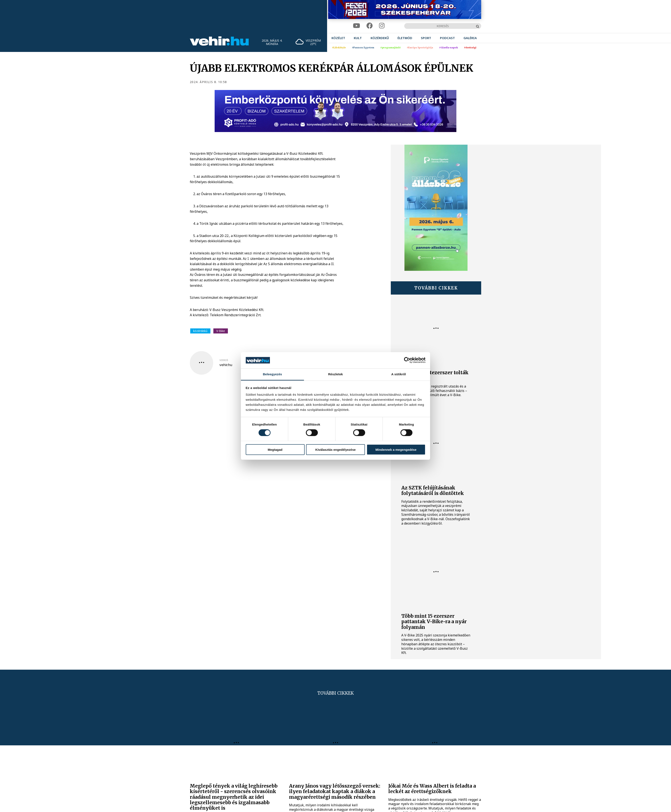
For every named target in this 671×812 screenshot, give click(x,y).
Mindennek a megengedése (396, 449)
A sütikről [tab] (399, 374)
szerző (224, 360)
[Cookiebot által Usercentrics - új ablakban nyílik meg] (407, 360)
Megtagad (275, 449)
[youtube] (357, 26)
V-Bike (221, 331)
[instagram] (382, 26)
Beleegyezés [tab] (272, 374)
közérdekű (200, 331)
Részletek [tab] (335, 374)
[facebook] (370, 26)
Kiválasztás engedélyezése (335, 449)
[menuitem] (338, 38)
